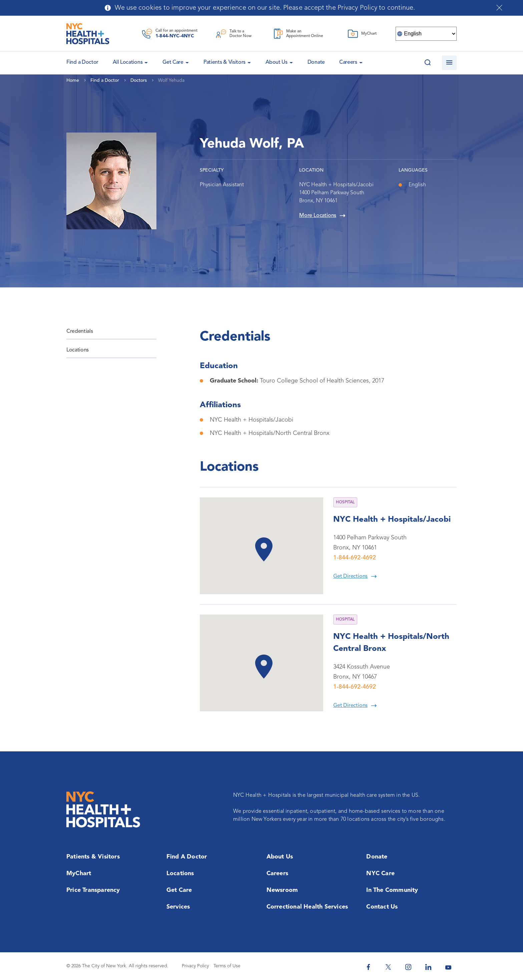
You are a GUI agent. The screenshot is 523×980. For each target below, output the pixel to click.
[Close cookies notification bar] (499, 8)
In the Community (392, 890)
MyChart (79, 874)
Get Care (173, 62)
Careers (348, 62)
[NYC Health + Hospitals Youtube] (448, 967)
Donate (316, 62)
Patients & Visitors (224, 62)
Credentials (80, 331)
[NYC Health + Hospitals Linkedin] (428, 967)
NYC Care (380, 874)
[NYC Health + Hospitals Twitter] (388, 967)
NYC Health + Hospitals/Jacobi (392, 520)
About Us (277, 62)
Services (178, 907)
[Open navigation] (449, 63)
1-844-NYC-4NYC (175, 36)
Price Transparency (93, 890)
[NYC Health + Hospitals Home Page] (88, 34)
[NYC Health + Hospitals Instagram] (408, 967)
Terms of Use (227, 966)
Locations (78, 350)
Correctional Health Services (307, 907)
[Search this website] (428, 63)
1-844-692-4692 (355, 558)
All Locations (128, 62)
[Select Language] (426, 34)
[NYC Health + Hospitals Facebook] (368, 967)
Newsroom (282, 890)
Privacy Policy (195, 966)
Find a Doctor (187, 857)
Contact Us (382, 907)
